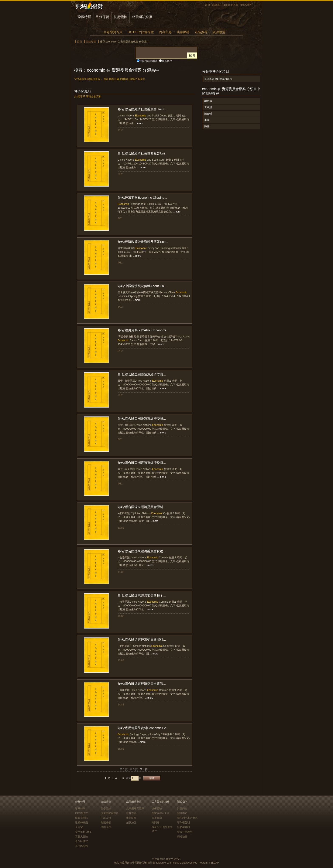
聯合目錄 (106, 809)
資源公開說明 (185, 832)
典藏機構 (183, 32)
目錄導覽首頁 (113, 32)
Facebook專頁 (230, 5)
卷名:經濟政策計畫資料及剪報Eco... (143, 242)
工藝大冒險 (82, 837)
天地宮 (79, 827)
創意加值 (131, 823)
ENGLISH (246, 5)
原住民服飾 (82, 846)
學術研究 (131, 818)
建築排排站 (82, 818)
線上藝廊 (157, 818)
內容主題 (165, 32)
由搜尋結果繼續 (148, 61)
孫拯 (207, 126)
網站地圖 (182, 837)
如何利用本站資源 (187, 818)
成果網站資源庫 (135, 809)
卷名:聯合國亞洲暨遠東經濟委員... (142, 374)
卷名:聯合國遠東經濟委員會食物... (142, 551)
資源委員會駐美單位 (216, 79)
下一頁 (144, 769)
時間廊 (155, 823)
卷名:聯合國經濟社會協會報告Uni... (143, 153)
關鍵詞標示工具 (161, 813)
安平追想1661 (83, 832)
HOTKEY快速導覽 (141, 32)
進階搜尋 (201, 32)
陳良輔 (208, 114)
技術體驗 (120, 17)
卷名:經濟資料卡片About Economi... (143, 330)
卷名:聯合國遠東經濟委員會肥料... (142, 507)
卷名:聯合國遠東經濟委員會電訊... (142, 684)
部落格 (216, 5)
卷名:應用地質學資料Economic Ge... (143, 728)
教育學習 (131, 813)
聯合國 (208, 101)
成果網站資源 (142, 17)
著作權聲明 (183, 823)
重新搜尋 (167, 61)
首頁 (207, 5)
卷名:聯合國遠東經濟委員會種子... (142, 595)
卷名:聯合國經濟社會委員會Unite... (142, 109)
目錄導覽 (102, 17)
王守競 (208, 107)
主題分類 (106, 818)
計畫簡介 (182, 809)
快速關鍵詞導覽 (110, 813)
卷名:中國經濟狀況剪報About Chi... (143, 286)
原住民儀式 (82, 841)
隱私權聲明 (183, 827)
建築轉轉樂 (82, 823)
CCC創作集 (82, 813)
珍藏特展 (84, 17)
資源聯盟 (219, 32)
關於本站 (182, 813)
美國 (207, 120)
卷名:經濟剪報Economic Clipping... (142, 198)
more (140, 123)
